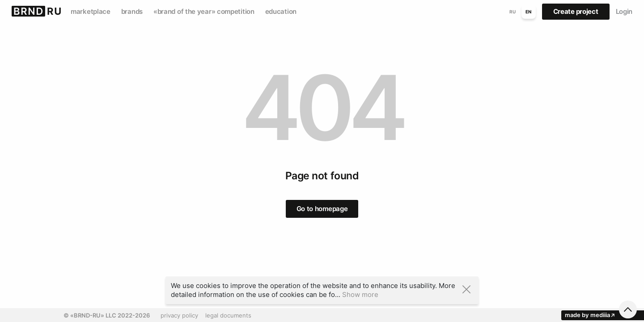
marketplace (91, 11)
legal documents (228, 315)
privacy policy (179, 315)
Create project (576, 11)
